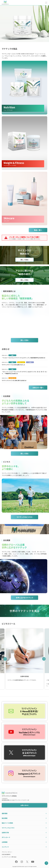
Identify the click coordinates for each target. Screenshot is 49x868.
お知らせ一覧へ (38, 388)
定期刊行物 (5, 833)
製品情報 (5, 818)
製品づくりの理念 (7, 823)
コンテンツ (5, 847)
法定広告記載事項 (6, 854)
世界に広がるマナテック (25, 598)
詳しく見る (24, 260)
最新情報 (5, 813)
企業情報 (5, 842)
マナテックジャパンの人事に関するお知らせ (14, 380)
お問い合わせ (24, 805)
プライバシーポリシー (7, 852)
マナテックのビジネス (24, 517)
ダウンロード (6, 837)
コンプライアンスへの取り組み (9, 857)
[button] (5, 659)
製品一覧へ (38, 230)
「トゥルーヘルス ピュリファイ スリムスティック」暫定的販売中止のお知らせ (23, 358)
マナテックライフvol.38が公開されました (13, 365)
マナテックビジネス (8, 828)
